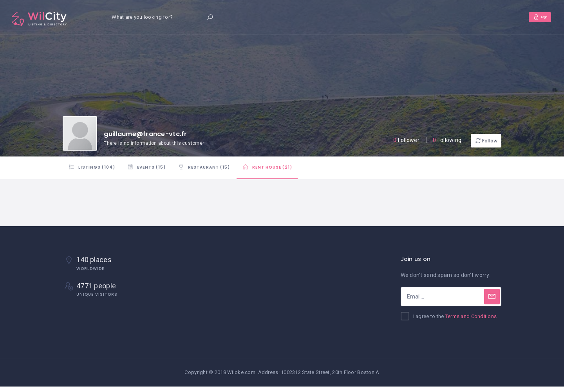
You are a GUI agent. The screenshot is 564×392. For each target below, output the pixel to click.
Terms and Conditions (471, 322)
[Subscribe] (492, 302)
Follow (478, 141)
